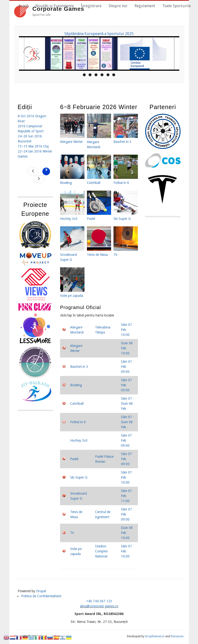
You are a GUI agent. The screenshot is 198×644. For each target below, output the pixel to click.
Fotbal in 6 (78, 422)
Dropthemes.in (155, 636)
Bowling (76, 385)
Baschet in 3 (79, 367)
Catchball (77, 404)
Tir (72, 533)
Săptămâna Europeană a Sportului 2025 (99, 34)
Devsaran (177, 636)
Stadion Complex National (101, 551)
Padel (74, 459)
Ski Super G (79, 477)
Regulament (145, 6)
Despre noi (118, 6)
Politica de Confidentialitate (41, 596)
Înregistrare (91, 6)
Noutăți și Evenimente (55, 6)
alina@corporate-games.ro (99, 606)
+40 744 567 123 (99, 601)
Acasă (23, 6)
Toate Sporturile (177, 6)
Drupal (41, 591)
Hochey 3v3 (79, 440)
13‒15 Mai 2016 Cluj (33, 146)
